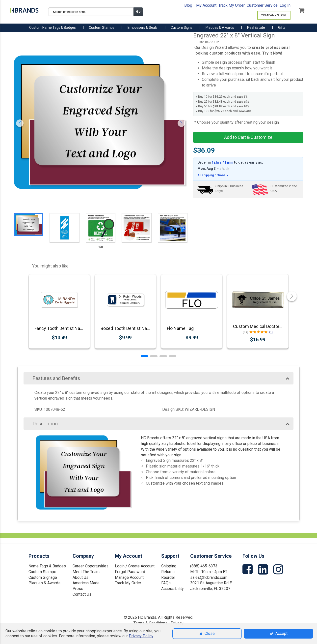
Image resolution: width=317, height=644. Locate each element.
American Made (86, 583)
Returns (168, 572)
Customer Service (262, 5)
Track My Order (232, 5)
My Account (206, 5)
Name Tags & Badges (47, 566)
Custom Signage (43, 577)
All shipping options (213, 175)
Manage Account (129, 577)
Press (78, 589)
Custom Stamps (42, 572)
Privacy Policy (141, 636)
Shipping (169, 566)
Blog (188, 5)
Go (138, 12)
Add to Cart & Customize (248, 137)
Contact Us (82, 594)
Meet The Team (86, 572)
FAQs (166, 583)
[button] (144, 356)
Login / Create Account (135, 566)
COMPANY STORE (274, 15)
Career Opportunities (91, 566)
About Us (80, 577)
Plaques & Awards (44, 583)
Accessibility (172, 589)
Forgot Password (130, 572)
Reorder (168, 577)
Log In (285, 5)
